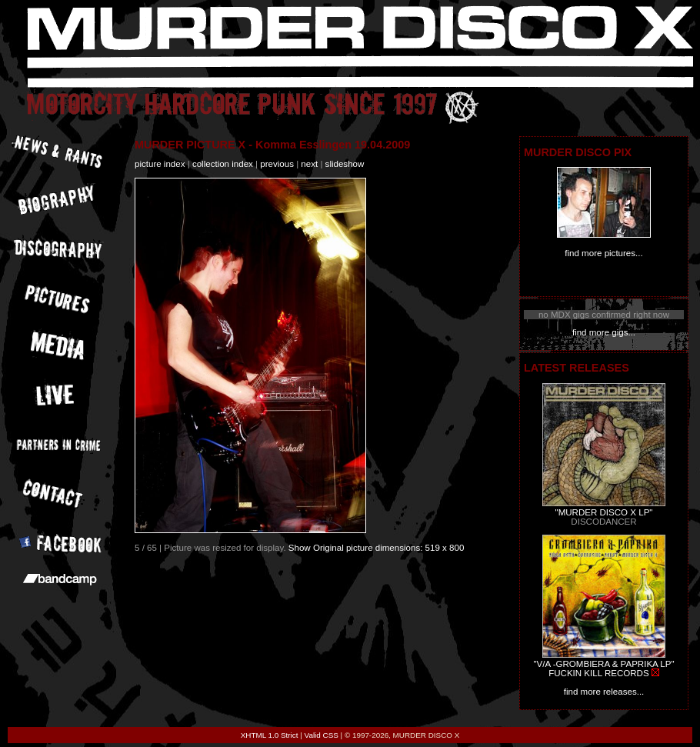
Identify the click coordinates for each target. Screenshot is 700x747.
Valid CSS (322, 735)
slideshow (345, 164)
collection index (223, 164)
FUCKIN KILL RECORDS (598, 673)
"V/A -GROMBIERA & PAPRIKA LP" (603, 664)
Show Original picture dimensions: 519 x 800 (377, 548)
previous (277, 164)
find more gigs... (604, 332)
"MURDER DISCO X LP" (604, 512)
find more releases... (604, 692)
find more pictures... (603, 253)
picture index (160, 164)
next (309, 164)
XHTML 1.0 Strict (270, 735)
